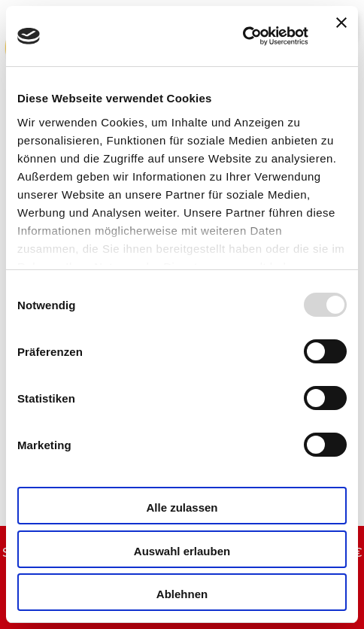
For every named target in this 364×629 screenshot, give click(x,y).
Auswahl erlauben (182, 551)
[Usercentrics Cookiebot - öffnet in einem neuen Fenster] (243, 36)
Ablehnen (182, 594)
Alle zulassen (182, 507)
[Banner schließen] (341, 36)
